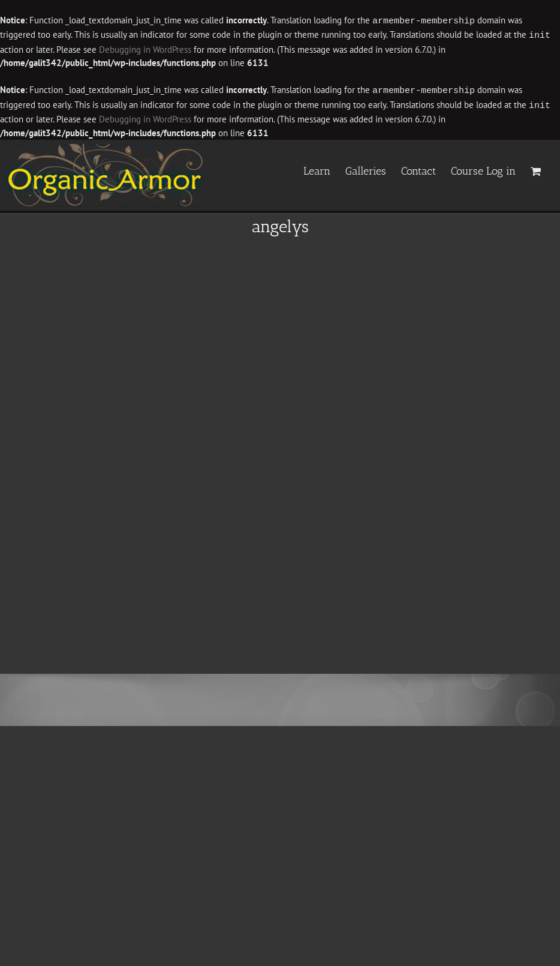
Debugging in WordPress (109, 48)
